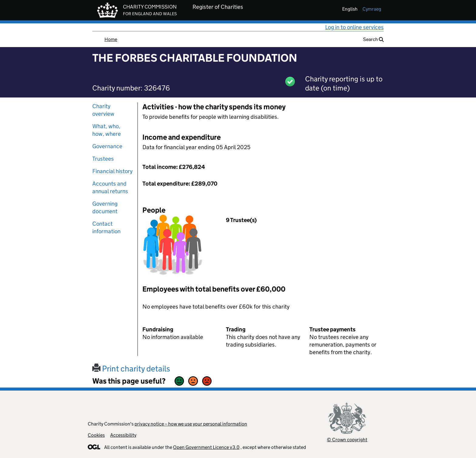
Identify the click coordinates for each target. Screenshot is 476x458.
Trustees (103, 159)
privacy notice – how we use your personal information (191, 424)
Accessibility (123, 435)
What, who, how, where (107, 130)
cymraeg (372, 9)
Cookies (96, 435)
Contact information (106, 227)
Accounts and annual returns (110, 187)
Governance (107, 146)
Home (111, 39)
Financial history (112, 171)
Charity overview (103, 110)
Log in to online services (354, 27)
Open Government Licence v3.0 (206, 447)
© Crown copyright (347, 440)
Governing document (105, 207)
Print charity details (131, 369)
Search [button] (373, 39)
